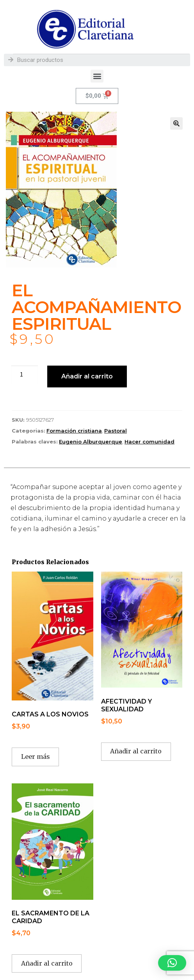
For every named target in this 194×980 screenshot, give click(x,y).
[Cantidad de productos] (25, 375)
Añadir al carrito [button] (136, 751)
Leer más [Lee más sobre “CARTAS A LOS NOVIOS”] (36, 757)
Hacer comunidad (150, 442)
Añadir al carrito (87, 376)
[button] (97, 76)
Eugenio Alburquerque (91, 442)
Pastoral (116, 431)
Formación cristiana (74, 431)
